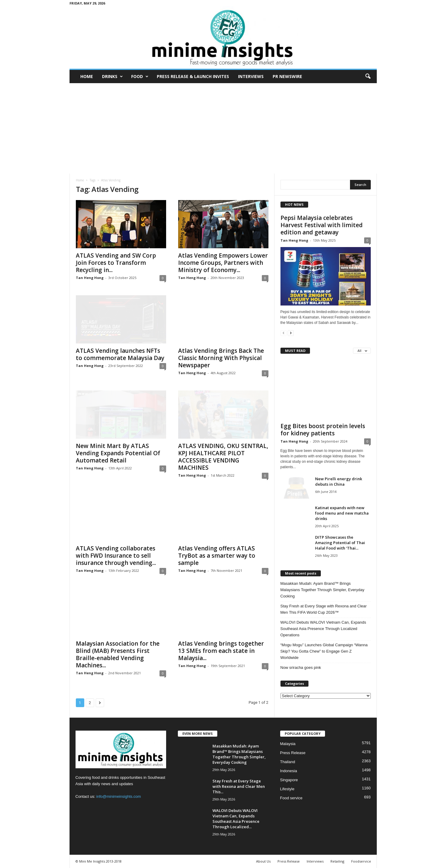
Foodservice (361, 861)
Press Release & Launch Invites (193, 76)
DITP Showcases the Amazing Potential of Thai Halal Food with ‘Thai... (340, 543)
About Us (263, 861)
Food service (291, 798)
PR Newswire (287, 76)
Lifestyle (287, 789)
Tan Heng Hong (90, 278)
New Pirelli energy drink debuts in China (339, 481)
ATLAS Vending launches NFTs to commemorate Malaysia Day (120, 354)
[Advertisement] (223, 128)
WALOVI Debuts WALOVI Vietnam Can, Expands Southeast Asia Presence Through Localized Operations (323, 629)
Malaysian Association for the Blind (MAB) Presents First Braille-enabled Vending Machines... (118, 654)
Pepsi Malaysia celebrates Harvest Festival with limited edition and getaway (322, 225)
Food (140, 77)
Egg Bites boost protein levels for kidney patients (323, 430)
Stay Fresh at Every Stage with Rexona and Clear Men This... (239, 786)
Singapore (289, 780)
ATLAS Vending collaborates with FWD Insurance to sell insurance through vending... (116, 556)
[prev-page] (283, 333)
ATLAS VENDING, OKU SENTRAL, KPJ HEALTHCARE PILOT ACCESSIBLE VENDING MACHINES (223, 457)
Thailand (288, 762)
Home (87, 76)
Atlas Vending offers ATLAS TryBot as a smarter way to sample (217, 556)
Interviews (251, 76)
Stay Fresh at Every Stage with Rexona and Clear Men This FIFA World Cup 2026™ (324, 609)
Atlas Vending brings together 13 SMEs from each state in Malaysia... (221, 651)
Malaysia (288, 744)
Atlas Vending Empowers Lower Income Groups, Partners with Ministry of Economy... (223, 263)
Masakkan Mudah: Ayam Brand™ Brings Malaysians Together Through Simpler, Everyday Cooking (322, 590)
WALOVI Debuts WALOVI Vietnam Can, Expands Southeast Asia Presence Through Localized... (236, 819)
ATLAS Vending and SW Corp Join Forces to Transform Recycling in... (116, 263)
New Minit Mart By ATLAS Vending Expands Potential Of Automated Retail (118, 453)
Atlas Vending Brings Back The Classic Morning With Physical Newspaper (221, 358)
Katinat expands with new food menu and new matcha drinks (342, 513)
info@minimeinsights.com (119, 796)
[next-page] (291, 333)
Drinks (112, 77)
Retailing (337, 861)
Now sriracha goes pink (301, 667)
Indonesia (289, 771)
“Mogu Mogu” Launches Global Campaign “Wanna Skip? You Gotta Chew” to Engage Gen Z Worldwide (324, 651)
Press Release (293, 753)
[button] (368, 77)
